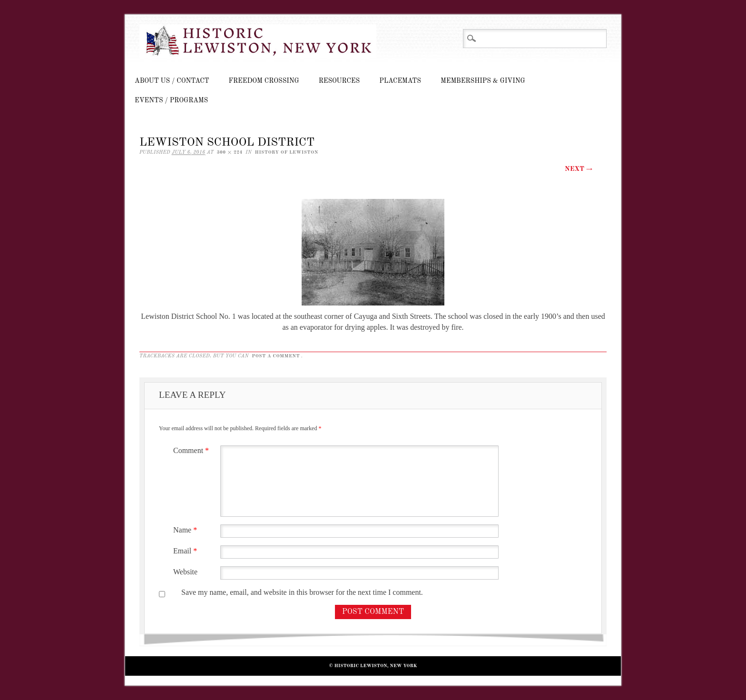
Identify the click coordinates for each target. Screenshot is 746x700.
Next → (579, 169)
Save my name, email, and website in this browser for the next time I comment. (302, 592)
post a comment (276, 356)
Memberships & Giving (483, 81)
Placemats (400, 81)
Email (186, 551)
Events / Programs (171, 100)
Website (185, 572)
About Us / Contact (172, 81)
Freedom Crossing (264, 81)
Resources (339, 81)
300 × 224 (230, 152)
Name (186, 530)
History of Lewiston (286, 152)
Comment (192, 450)
